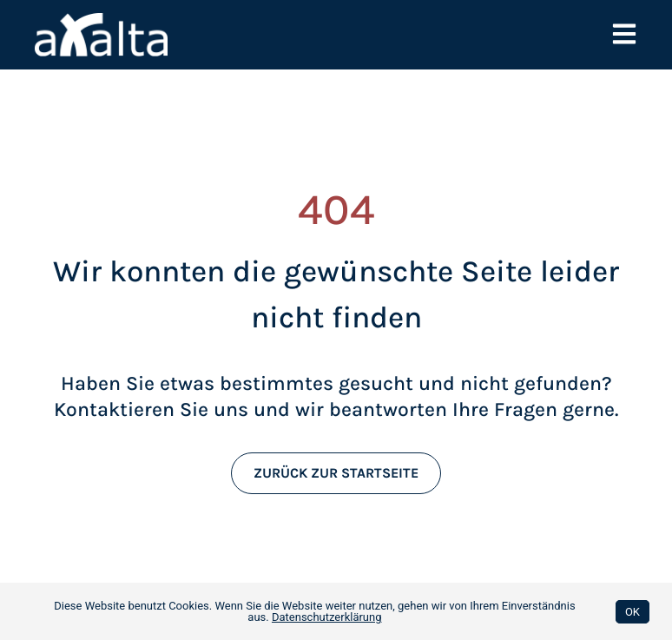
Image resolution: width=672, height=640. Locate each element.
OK (632, 612)
